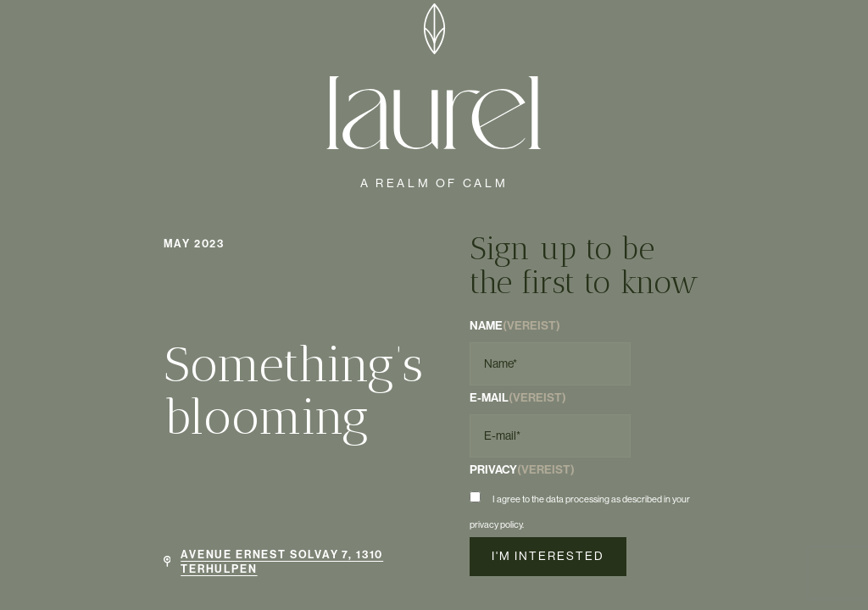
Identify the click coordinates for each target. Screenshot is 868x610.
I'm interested (548, 556)
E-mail (518, 397)
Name (515, 325)
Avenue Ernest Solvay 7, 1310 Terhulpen (282, 561)
